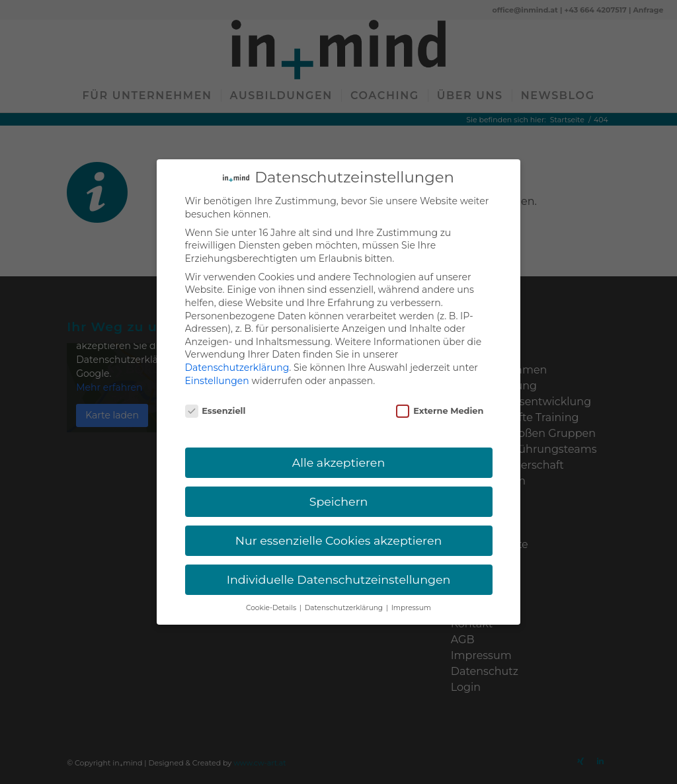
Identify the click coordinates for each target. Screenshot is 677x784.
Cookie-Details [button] (272, 589)
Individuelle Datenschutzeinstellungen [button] (339, 561)
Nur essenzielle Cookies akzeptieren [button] (339, 522)
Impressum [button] (411, 589)
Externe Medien (440, 393)
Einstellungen (217, 362)
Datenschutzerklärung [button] (345, 589)
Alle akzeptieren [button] (339, 444)
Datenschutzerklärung (237, 349)
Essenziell (216, 393)
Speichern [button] (339, 483)
